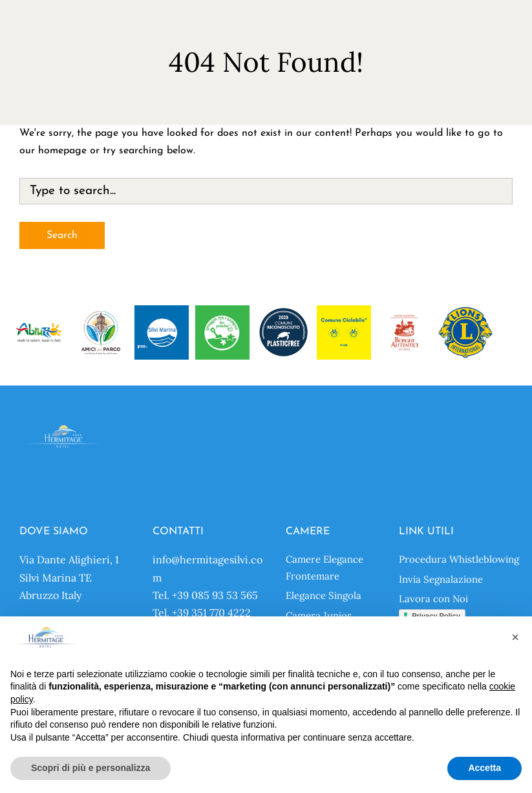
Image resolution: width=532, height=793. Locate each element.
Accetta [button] (484, 768)
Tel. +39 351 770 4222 (202, 613)
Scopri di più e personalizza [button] (90, 768)
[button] (515, 637)
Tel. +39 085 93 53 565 (205, 595)
